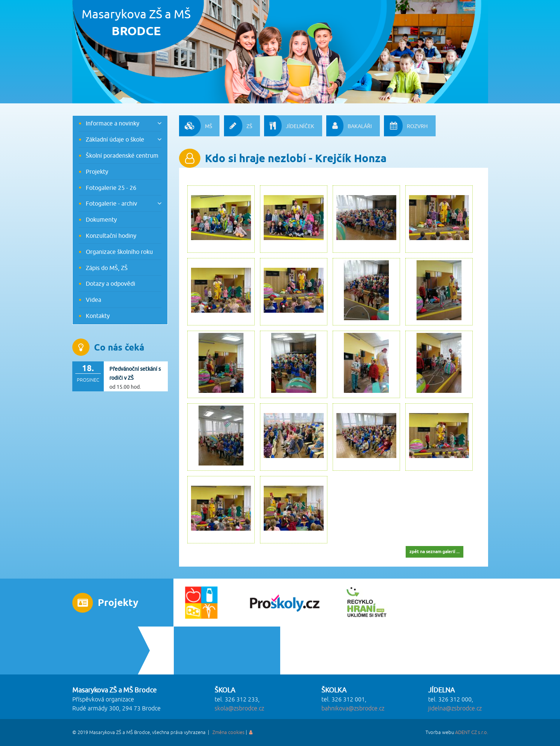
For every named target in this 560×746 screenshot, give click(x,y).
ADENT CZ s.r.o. (472, 733)
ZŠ (238, 126)
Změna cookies (228, 733)
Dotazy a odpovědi (111, 283)
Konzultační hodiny (111, 236)
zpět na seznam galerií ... (435, 551)
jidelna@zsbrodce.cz (455, 709)
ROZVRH (406, 126)
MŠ (196, 126)
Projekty (97, 172)
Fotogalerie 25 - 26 (111, 188)
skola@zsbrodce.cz (239, 709)
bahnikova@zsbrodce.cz (353, 709)
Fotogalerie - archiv (111, 203)
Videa (93, 300)
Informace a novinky (113, 123)
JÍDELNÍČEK (289, 126)
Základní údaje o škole (115, 139)
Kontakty (98, 316)
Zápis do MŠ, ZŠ (107, 268)
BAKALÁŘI (349, 126)
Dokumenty (101, 219)
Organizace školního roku (119, 252)
